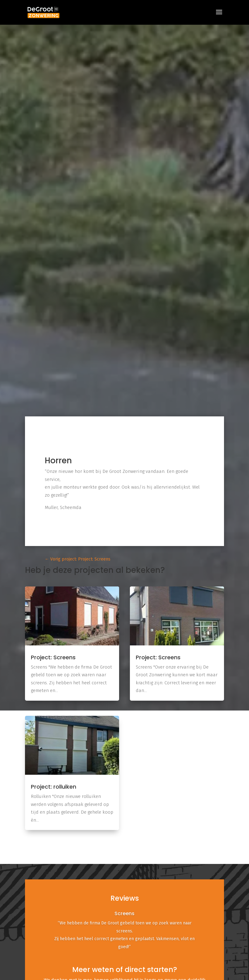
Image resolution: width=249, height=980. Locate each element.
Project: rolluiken (54, 787)
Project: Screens (53, 657)
